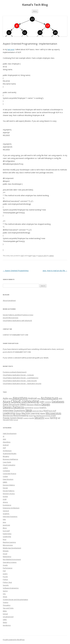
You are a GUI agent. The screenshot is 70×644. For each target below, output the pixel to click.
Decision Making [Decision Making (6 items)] (34, 405)
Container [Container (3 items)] (48, 402)
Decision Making (9, 485)
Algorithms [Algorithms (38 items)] (20, 398)
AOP (22, 256)
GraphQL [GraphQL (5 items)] (43, 407)
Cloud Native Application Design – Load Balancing (21, 378)
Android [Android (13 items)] (32, 398)
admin (51, 256)
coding (5, 468)
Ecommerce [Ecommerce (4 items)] (29, 408)
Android (6, 445)
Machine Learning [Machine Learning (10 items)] (30, 413)
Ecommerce (7, 505)
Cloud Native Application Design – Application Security (22, 383)
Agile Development (10, 433)
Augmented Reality (10, 454)
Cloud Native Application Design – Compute (18, 375)
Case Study (7, 462)
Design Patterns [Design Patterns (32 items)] (13, 407)
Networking (7, 557)
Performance (8, 568)
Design (5, 488)
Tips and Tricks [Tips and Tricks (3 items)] (8, 420)
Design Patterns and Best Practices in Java (18, 315)
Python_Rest (7, 582)
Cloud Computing (9, 465)
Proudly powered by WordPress (14, 640)
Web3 (5, 622)
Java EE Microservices (11, 318)
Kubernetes (7, 534)
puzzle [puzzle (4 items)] (32, 418)
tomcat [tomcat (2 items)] (16, 420)
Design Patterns (9, 491)
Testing (5, 602)
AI (4, 436)
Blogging (6, 456)
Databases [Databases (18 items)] (58, 402)
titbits (5, 611)
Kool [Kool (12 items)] (46, 411)
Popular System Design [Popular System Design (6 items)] (13, 418)
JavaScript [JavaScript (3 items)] (36, 411)
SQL (4, 594)
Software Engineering (11, 588)
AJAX (4, 439)
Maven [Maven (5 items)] (43, 413)
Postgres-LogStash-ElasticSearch (15, 372)
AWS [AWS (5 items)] (60, 398)
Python (5, 579)
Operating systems (10, 562)
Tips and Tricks (8, 608)
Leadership (7, 537)
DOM (5, 499)
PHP (4, 571)
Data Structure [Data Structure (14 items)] (11, 404)
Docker (5, 496)
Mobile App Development (12, 548)
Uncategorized (8, 617)
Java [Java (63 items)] (29, 410)
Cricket (5, 476)
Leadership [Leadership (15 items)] (9, 413)
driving (5, 502)
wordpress (7, 625)
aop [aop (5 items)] (39, 398)
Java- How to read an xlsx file (55, 271)
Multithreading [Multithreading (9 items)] (21, 415)
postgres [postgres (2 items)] (26, 418)
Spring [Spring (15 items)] (53, 418)
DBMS (5, 482)
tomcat (5, 614)
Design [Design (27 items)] (46, 404)
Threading (7, 605)
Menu (35, 11)
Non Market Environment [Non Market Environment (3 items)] (42, 416)
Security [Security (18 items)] (39, 418)
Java (4, 522)
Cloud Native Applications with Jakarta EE (17, 321)
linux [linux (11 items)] (18, 413)
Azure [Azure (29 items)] (7, 401)
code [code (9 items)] (42, 402)
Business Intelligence (10, 459)
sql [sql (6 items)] (59, 418)
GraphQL (6, 514)
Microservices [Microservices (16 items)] (53, 413)
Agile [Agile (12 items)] (5, 398)
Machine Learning (9, 542)
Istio (4, 519)
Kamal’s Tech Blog (35, 5)
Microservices (8, 545)
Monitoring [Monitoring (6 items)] (8, 416)
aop (34, 256)
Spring (5, 591)
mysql (5, 554)
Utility (5, 620)
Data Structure (8, 479)
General (6, 511)
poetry (5, 574)
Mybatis (6, 551)
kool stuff (6, 531)
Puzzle (5, 577)
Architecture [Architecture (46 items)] (49, 398)
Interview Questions (10, 516)
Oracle (5, 565)
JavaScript (6, 525)
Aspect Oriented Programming (16, 271)
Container (6, 471)
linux (5, 539)
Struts (5, 597)
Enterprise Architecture (11, 508)
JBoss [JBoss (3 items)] (41, 411)
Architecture (7, 451)
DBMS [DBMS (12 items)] (23, 404)
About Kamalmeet (9, 300)
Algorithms (7, 442)
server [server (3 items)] (47, 418)
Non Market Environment (12, 559)
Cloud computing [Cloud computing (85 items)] (25, 401)
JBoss (5, 528)
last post (11, 49)
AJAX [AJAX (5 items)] (10, 398)
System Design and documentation (15, 600)
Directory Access (9, 494)
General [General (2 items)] (36, 408)
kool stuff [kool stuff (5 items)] (52, 411)
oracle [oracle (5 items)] (53, 415)
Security (6, 585)
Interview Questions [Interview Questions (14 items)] (14, 411)
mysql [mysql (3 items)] (31, 416)
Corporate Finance (10, 474)
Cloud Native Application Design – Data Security (20, 381)
